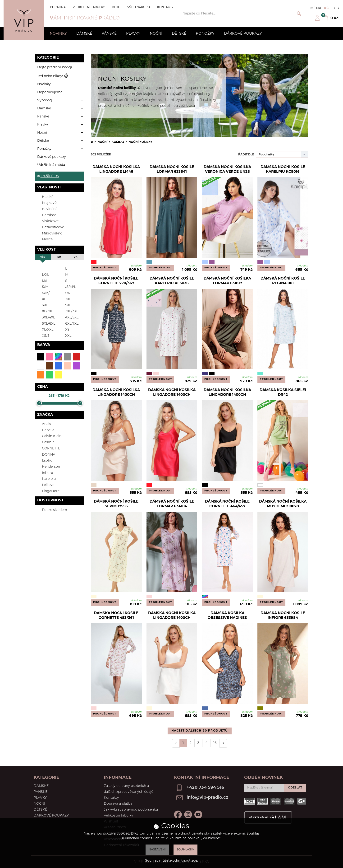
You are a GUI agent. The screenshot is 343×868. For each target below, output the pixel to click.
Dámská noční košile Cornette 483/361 (116, 616)
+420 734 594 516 (205, 788)
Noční (156, 34)
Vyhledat (299, 14)
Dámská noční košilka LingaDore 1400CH (172, 616)
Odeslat (295, 788)
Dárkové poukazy (243, 34)
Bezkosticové (50, 227)
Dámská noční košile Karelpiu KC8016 (283, 170)
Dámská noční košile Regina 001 (283, 281)
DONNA (46, 455)
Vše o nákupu (139, 7)
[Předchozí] (176, 743)
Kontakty (165, 7)
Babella (45, 430)
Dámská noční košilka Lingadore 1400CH (116, 393)
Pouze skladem (52, 510)
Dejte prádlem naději (55, 68)
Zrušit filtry (48, 176)
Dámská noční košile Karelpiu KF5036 (172, 281)
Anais (43, 424)
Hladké (45, 197)
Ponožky (205, 34)
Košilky (118, 142)
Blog (116, 7)
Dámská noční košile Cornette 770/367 (116, 281)
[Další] (223, 743)
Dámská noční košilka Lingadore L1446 (116, 170)
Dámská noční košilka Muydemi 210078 (283, 504)
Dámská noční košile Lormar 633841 (172, 170)
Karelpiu (46, 479)
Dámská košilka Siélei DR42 (283, 393)
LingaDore (48, 491)
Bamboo (46, 215)
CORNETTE (48, 448)
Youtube (198, 814)
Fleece (44, 239)
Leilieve (45, 485)
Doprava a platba (118, 804)
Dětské (179, 34)
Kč (326, 8)
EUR (335, 8)
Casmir (45, 442)
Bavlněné (47, 209)
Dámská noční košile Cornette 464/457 (227, 504)
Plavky (133, 34)
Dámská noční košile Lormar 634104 (172, 504)
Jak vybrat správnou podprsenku (131, 810)
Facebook (178, 814)
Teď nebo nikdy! (53, 76)
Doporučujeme (50, 92)
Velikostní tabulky (89, 7)
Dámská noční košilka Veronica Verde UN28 (227, 170)
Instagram (188, 814)
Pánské (109, 34)
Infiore (44, 473)
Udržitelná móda (51, 165)
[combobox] (282, 154)
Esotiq (44, 460)
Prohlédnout (105, 268)
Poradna (58, 7)
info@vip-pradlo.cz (207, 798)
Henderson (48, 467)
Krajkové (46, 203)
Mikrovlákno (49, 233)
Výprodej (45, 100)
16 (215, 743)
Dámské (84, 34)
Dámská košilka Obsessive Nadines (227, 616)
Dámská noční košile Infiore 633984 (283, 616)
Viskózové (47, 221)
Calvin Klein (49, 436)
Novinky (58, 34)
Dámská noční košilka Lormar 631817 (227, 281)
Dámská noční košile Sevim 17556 (116, 504)
